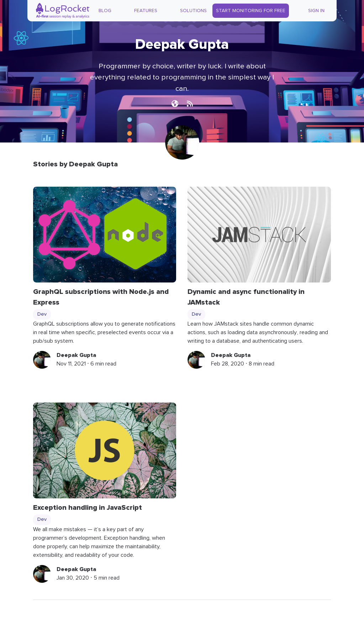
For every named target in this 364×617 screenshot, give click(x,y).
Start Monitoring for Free (251, 11)
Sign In (316, 11)
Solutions (193, 11)
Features (146, 11)
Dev (42, 314)
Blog (105, 11)
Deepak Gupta (76, 355)
